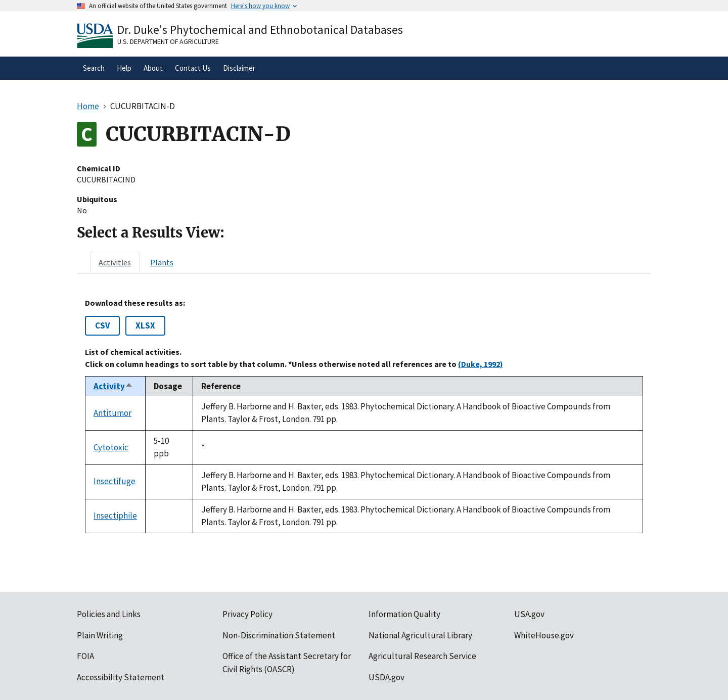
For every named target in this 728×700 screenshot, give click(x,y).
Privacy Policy (247, 614)
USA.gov (529, 614)
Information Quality (404, 614)
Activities (115, 262)
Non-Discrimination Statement (279, 635)
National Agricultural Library (420, 635)
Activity (113, 386)
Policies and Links (109, 614)
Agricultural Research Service (422, 656)
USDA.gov (386, 677)
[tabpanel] (364, 416)
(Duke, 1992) (481, 364)
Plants (162, 262)
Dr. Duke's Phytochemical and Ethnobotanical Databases (260, 30)
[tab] (115, 262)
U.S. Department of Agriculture (168, 41)
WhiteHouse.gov (544, 635)
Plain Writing (100, 635)
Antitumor (112, 413)
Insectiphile (115, 516)
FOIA (85, 656)
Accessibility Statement (121, 677)
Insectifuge (115, 481)
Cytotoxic (111, 447)
